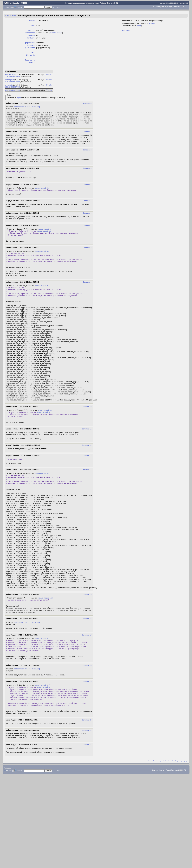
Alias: (33, 25)
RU (187, 7)
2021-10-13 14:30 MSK (13, 82)
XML (164, 854)
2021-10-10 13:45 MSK (13, 77)
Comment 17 (87, 713)
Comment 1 (87, 136)
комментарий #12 (46, 672)
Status (32, 21)
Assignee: (31, 45)
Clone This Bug (173, 854)
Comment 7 (87, 238)
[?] (53, 7)
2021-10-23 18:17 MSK (13, 87)
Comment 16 (87, 695)
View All (49, 90)
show (139, 26)
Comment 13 (87, 504)
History (152, 23)
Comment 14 (87, 520)
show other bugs (56, 33)
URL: (33, 53)
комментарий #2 (42, 267)
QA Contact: (30, 48)
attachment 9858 (22, 752)
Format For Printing (155, 854)
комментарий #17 (42, 770)
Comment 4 (87, 194)
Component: (30, 33)
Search (20, 7)
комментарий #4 (45, 242)
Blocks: (32, 62)
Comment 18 (87, 748)
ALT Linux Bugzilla (11, 3)
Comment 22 (87, 836)
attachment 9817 (22, 699)
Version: (32, 35)
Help (58, 7)
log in (19, 98)
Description (87, 103)
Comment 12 (87, 494)
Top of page (184, 854)
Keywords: (31, 55)
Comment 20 (87, 810)
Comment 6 (87, 225)
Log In (163, 7)
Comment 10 (87, 451)
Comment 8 (87, 263)
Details (49, 74)
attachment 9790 (22, 107)
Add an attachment (13, 90)
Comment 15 (87, 668)
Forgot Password (174, 7)
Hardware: (31, 38)
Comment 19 (87, 766)
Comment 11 (87, 476)
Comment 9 (87, 303)
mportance (30, 43)
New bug (9, 7)
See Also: (126, 31)
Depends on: (30, 60)
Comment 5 (87, 212)
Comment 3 (87, 176)
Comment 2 (87, 156)
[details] (35, 107)
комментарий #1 (42, 198)
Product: (32, 30)
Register (156, 7)
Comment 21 (87, 821)
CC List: (127, 26)
